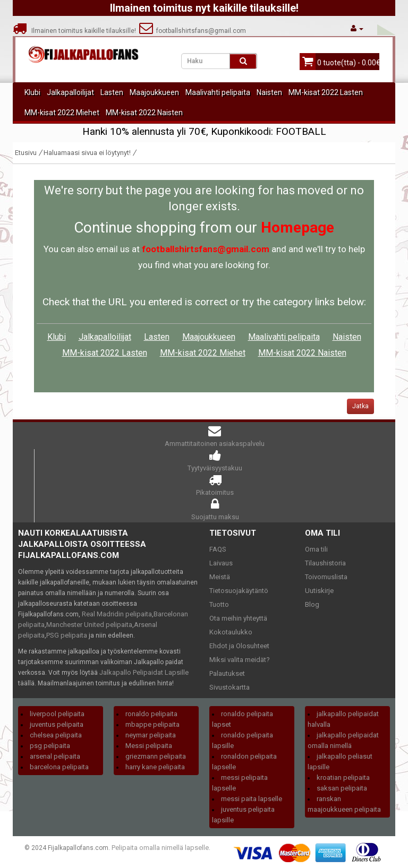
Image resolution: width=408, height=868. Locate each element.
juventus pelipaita (57, 724)
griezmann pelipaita (156, 756)
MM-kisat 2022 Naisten (144, 113)
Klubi (32, 92)
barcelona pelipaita (59, 767)
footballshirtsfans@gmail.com (193, 31)
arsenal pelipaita (55, 756)
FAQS (218, 549)
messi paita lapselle (252, 799)
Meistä (220, 577)
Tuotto (219, 604)
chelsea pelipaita (56, 735)
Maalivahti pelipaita (218, 92)
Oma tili (316, 549)
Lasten (112, 92)
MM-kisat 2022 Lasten (326, 92)
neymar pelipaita (151, 735)
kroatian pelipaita (343, 777)
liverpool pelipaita (57, 714)
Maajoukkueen (154, 92)
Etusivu (26, 153)
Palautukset (227, 673)
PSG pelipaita (67, 635)
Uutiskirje (319, 591)
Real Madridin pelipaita (117, 614)
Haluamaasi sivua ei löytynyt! (87, 153)
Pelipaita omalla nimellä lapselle (160, 848)
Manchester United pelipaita (89, 625)
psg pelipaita (50, 746)
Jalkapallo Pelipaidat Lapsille (144, 672)
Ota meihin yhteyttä (238, 618)
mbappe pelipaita (152, 724)
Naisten (269, 92)
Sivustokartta (229, 687)
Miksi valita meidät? (240, 660)
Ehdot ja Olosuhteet (239, 646)
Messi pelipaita (149, 746)
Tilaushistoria (325, 563)
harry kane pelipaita (155, 767)
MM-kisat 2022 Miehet (62, 113)
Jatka (360, 406)
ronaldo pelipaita (151, 714)
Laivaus (221, 563)
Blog (312, 604)
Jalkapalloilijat (70, 92)
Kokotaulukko (231, 632)
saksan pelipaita (342, 788)
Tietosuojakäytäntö (239, 591)
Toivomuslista (326, 577)
